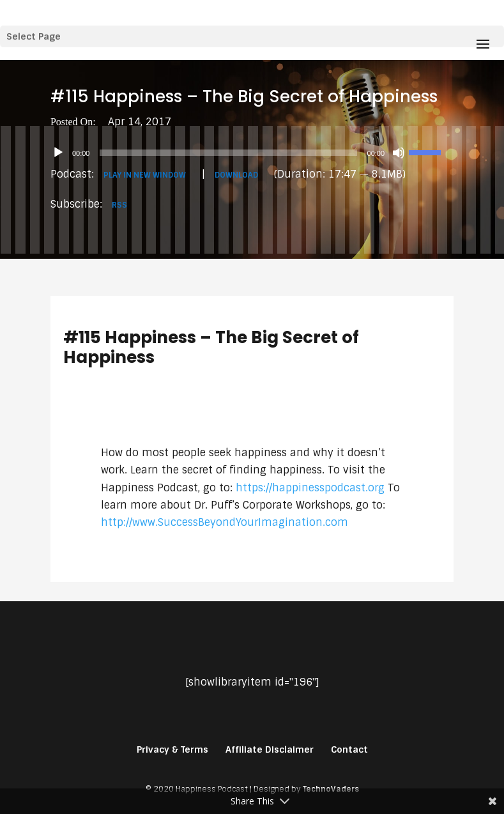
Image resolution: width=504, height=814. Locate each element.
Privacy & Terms (172, 749)
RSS (119, 205)
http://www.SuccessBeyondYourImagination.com (225, 522)
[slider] (228, 153)
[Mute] (399, 153)
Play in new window (145, 175)
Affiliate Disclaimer (270, 749)
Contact (349, 749)
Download (236, 175)
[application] (252, 153)
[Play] (58, 153)
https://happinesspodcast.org (310, 488)
